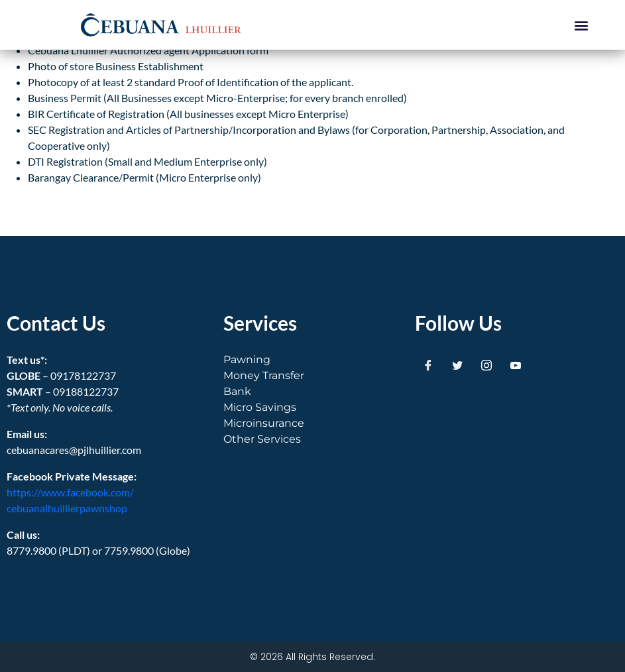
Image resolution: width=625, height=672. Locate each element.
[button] (581, 25)
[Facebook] (428, 365)
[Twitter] (457, 365)
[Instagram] (486, 365)
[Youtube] (516, 365)
